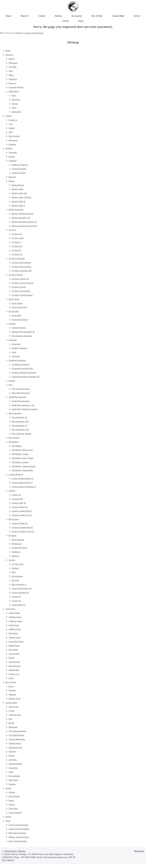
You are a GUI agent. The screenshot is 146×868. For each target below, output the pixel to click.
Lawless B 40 (17, 499)
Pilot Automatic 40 (19, 417)
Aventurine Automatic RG (22, 368)
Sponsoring (16, 112)
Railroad (12, 177)
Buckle (11, 658)
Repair (11, 800)
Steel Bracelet (14, 662)
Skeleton (15, 556)
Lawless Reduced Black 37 (23, 478)
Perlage (12, 756)
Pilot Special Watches (17, 833)
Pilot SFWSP (14, 438)
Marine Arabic (17, 189)
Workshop (13, 79)
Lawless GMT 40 (19, 503)
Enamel (12, 157)
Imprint (12, 128)
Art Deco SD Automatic (21, 263)
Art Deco (12, 230)
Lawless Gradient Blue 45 (22, 527)
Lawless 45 (16, 601)
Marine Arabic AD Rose (21, 197)
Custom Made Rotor (17, 739)
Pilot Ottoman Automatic (22, 336)
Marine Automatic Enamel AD (24, 222)
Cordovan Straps (15, 621)
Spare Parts (13, 808)
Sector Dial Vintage (20, 320)
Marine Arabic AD (19, 193)
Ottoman (12, 324)
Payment (12, 690)
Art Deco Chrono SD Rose (23, 283)
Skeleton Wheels (15, 764)
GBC (11, 132)
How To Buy (11, 682)
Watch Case (13, 707)
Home (8, 51)
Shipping (12, 144)
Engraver (12, 83)
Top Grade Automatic (17, 731)
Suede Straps (14, 625)
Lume (11, 772)
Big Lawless (14, 519)
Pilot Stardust (17, 576)
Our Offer (13, 67)
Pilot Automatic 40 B (20, 421)
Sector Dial (16, 315)
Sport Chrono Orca (19, 307)
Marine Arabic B (18, 201)
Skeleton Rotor (15, 743)
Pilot (10, 385)
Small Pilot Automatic (18, 397)
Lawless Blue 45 (18, 605)
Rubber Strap (14, 646)
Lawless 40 (16, 495)
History (12, 59)
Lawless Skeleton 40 (20, 593)
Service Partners (15, 813)
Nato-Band (13, 650)
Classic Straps (14, 613)
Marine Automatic (16, 209)
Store (11, 71)
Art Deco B (16, 250)
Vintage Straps (15, 637)
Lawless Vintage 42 (20, 507)
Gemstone (13, 340)
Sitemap (22, 851)
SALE (11, 678)
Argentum (13, 152)
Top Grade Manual (16, 735)
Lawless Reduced (16, 474)
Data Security (14, 136)
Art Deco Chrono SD (20, 279)
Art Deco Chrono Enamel (22, 295)
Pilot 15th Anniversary (21, 389)
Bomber (12, 381)
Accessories (10, 609)
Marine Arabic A (18, 206)
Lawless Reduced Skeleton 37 (24, 487)
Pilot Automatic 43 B (20, 430)
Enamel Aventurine (19, 348)
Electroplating (14, 776)
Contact (9, 116)
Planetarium (17, 544)
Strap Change (14, 796)
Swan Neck (13, 768)
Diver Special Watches (18, 841)
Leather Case (14, 674)
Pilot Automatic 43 (19, 426)
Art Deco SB (17, 246)
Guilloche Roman (19, 169)
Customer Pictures (16, 87)
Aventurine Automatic (21, 364)
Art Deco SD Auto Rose (21, 267)
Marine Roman (18, 185)
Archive (12, 560)
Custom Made (11, 703)
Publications (14, 91)
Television (16, 100)
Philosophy (13, 63)
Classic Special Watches (18, 825)
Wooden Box (14, 670)
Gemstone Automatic (17, 360)
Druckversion (9, 851)
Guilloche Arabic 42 (20, 165)
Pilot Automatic (15, 413)
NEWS (8, 817)
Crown (11, 711)
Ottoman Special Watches (19, 829)
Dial (10, 719)
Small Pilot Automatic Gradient (24, 409)
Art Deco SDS (17, 564)
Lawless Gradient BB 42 (22, 511)
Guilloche (13, 161)
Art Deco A (16, 242)
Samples (12, 784)
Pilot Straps (13, 633)
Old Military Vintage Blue (22, 470)
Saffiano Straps (15, 629)
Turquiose (16, 356)
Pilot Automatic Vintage (21, 434)
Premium (12, 536)
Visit (10, 124)
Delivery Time (14, 699)
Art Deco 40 (17, 234)
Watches (9, 148)
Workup (12, 792)
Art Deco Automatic (17, 258)
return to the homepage (34, 33)
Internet (15, 104)
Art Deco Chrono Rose (21, 291)
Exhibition (16, 552)
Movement (13, 727)
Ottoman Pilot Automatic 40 (23, 332)
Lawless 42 (16, 597)
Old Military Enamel (20, 462)
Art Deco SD (17, 254)
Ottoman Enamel (19, 328)
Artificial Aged (15, 715)
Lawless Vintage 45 (20, 523)
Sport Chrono (14, 299)
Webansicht (139, 851)
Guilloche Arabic (19, 173)
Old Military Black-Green (22, 450)
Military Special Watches (19, 837)
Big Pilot (15, 580)
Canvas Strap (14, 654)
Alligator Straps (15, 617)
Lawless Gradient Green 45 (23, 531)
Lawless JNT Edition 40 (21, 588)
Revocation (13, 140)
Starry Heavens (18, 540)
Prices (11, 686)
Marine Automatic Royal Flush (24, 226)
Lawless (12, 491)
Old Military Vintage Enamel (23, 466)
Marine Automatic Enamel (22, 214)
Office (11, 75)
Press (14, 95)
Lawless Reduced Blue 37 (22, 483)
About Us (9, 55)
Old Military (14, 442)
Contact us (13, 120)
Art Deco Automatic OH (22, 271)
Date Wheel (13, 780)
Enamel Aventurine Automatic (24, 373)
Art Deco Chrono (16, 275)
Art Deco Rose (18, 238)
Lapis (14, 352)
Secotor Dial (14, 311)
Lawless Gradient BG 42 (22, 515)
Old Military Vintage (20, 454)
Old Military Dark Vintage (22, 458)
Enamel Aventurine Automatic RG (26, 377)
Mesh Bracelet (14, 666)
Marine (12, 181)
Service (9, 788)
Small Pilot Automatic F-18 (23, 405)
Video (14, 108)
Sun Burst (13, 760)
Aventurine (16, 344)
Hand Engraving (15, 747)
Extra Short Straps (16, 642)
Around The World (19, 548)
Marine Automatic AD (21, 218)
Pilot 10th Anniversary (21, 393)
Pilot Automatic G (19, 584)
